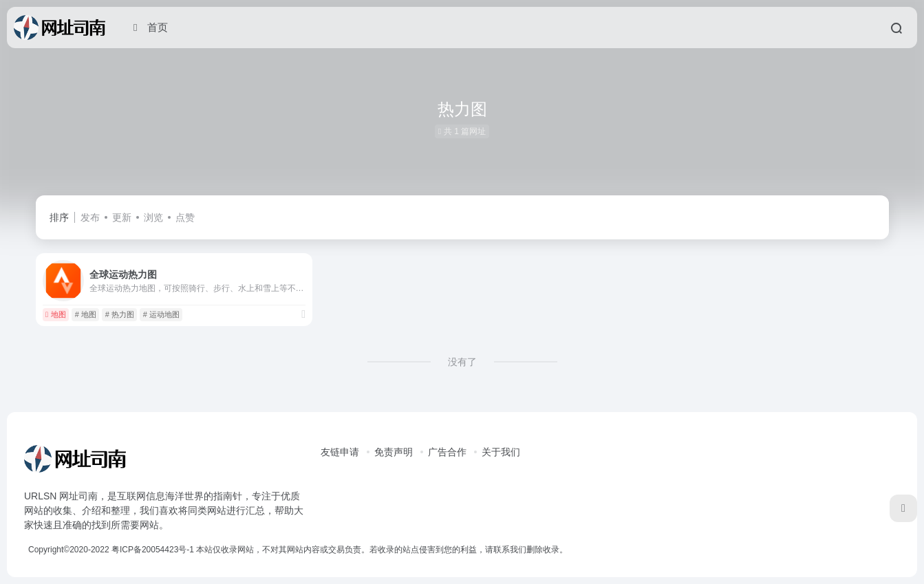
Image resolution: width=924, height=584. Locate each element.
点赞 (185, 217)
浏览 (153, 217)
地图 (56, 314)
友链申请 (340, 452)
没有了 (462, 362)
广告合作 (447, 452)
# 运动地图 (161, 314)
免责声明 (394, 452)
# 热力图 (120, 314)
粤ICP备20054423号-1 (153, 550)
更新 (122, 217)
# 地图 (86, 314)
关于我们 (501, 452)
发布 (90, 217)
